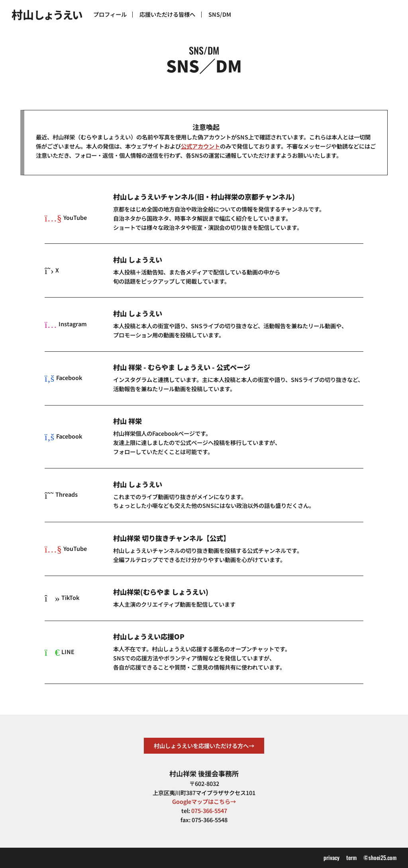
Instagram (66, 324)
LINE (60, 651)
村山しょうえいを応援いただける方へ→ (204, 746)
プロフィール (110, 14)
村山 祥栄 (127, 421)
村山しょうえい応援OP (149, 637)
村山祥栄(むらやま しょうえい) (161, 592)
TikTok (62, 597)
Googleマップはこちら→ (204, 801)
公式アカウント (200, 146)
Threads (61, 494)
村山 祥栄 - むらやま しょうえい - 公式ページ (182, 367)
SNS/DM (220, 14)
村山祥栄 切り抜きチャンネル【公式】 (172, 538)
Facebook (63, 377)
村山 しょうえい (138, 260)
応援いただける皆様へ (167, 14)
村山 (47, 14)
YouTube (66, 217)
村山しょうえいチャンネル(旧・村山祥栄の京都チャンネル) (204, 197)
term (351, 857)
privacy (331, 857)
